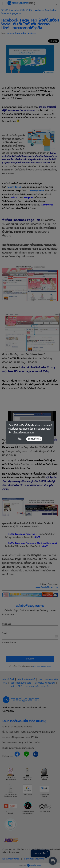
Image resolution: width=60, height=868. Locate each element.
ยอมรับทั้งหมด (34, 439)
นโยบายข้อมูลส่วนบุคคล (24, 432)
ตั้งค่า (20, 439)
